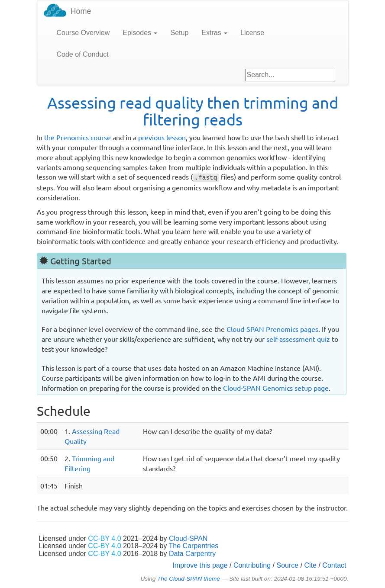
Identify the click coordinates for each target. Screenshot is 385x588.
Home (81, 11)
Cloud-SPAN (188, 538)
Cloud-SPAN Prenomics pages (272, 329)
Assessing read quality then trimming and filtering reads (193, 111)
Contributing (252, 565)
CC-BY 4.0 (104, 538)
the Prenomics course (78, 137)
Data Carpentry (192, 554)
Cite (311, 565)
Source (288, 565)
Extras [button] (214, 33)
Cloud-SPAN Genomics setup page (276, 388)
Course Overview (83, 33)
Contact (334, 565)
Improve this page (200, 565)
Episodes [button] (140, 33)
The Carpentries (194, 546)
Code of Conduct (83, 54)
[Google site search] (290, 75)
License (252, 33)
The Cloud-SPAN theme (189, 579)
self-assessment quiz (298, 339)
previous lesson (162, 137)
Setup (179, 33)
